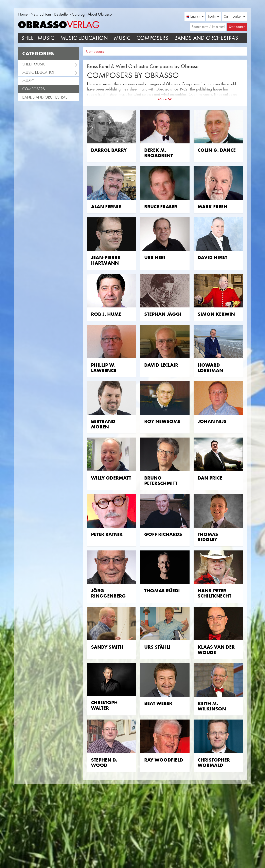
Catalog (78, 14)
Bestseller (62, 14)
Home (23, 14)
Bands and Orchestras (206, 38)
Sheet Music (38, 38)
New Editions (41, 14)
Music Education (84, 38)
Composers (152, 38)
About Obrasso (100, 14)
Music (122, 38)
